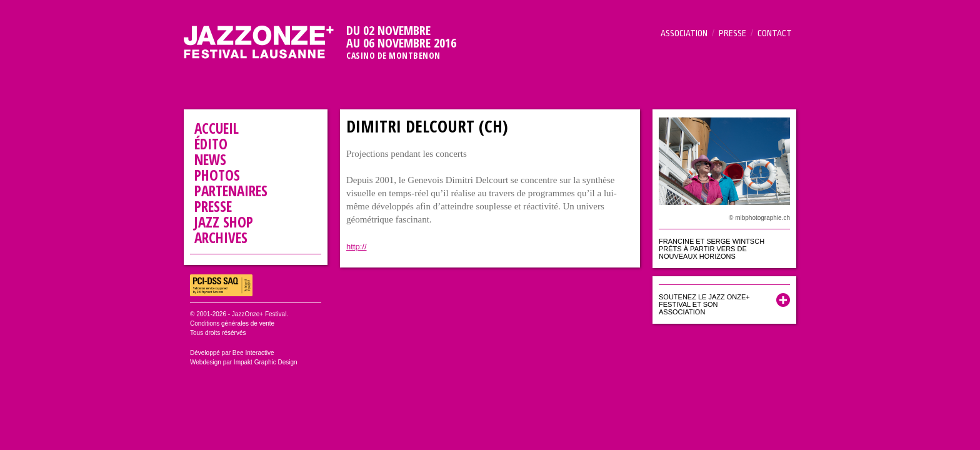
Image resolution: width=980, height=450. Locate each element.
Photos (217, 175)
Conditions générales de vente (232, 323)
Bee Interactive (253, 353)
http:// (357, 247)
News (210, 159)
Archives (221, 237)
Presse (732, 33)
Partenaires (231, 191)
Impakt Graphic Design (266, 362)
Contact (775, 33)
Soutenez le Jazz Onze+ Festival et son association (704, 304)
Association (684, 33)
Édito (211, 144)
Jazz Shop (224, 222)
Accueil (217, 128)
